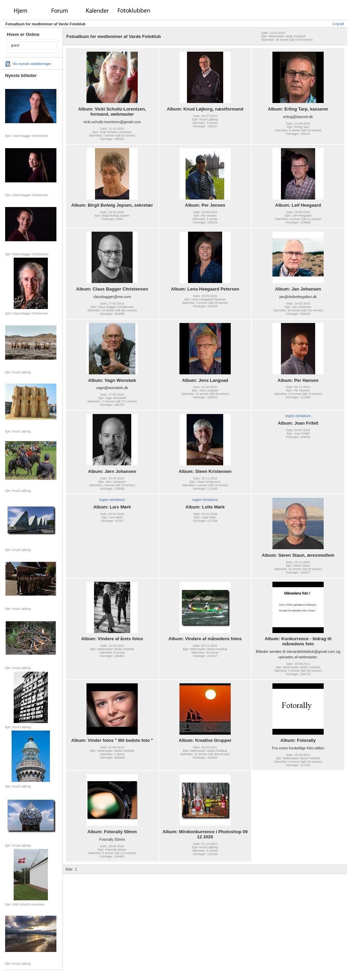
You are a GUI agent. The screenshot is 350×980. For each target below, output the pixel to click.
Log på (338, 24)
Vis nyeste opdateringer (32, 64)
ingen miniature (298, 416)
